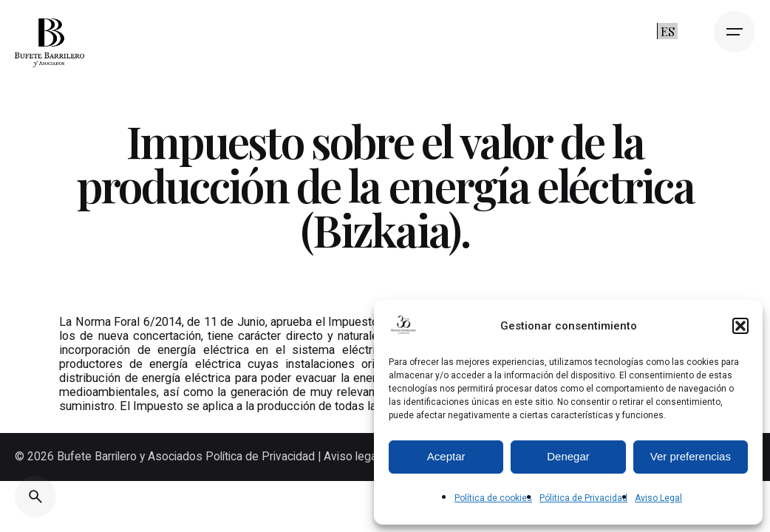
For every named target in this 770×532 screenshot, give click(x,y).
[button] (740, 326)
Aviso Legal (658, 498)
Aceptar (446, 456)
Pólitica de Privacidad (583, 498)
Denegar (568, 456)
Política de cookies (493, 498)
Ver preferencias (691, 456)
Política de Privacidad (262, 457)
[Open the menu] (735, 32)
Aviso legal (351, 457)
